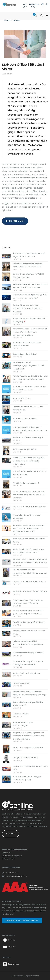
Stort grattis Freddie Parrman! (25, 758)
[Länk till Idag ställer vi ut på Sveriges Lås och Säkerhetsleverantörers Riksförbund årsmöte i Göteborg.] (6, 735)
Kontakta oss (34, 6)
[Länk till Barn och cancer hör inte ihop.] (6, 420)
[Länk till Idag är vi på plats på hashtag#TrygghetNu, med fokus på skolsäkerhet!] (6, 365)
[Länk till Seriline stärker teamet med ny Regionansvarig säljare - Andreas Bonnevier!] (6, 308)
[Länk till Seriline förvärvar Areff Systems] (6, 674)
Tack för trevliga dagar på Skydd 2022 (29, 622)
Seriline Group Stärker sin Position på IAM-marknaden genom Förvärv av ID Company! (29, 495)
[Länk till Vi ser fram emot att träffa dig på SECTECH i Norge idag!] (6, 779)
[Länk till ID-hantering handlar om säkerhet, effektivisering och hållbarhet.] (6, 603)
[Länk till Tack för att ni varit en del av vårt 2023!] (6, 508)
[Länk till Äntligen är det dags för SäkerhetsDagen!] (6, 725)
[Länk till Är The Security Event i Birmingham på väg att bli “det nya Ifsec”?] (6, 256)
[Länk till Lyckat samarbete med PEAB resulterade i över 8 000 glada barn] (6, 644)
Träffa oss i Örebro (21, 714)
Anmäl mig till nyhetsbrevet (22, 920)
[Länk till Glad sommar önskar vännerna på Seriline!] (6, 440)
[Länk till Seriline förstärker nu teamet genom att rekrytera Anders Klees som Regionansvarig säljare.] (6, 332)
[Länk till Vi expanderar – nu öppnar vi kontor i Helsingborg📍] (6, 321)
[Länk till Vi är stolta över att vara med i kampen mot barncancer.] (6, 474)
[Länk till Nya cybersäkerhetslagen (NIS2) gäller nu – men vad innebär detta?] (6, 297)
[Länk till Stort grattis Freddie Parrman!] (6, 759)
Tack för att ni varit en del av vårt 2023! (29, 506)
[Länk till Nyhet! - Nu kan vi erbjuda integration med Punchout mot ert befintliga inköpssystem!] (6, 460)
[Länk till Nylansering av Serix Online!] (6, 355)
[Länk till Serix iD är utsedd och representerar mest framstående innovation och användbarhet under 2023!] (6, 528)
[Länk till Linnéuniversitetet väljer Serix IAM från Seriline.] (6, 541)
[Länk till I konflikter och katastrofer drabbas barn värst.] (6, 769)
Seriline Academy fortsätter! (25, 449)
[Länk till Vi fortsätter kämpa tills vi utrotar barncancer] (6, 518)
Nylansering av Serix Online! (25, 354)
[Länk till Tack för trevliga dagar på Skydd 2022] (6, 623)
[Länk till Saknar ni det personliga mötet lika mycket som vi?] (6, 705)
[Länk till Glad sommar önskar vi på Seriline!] (6, 654)
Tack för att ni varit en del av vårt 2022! (29, 582)
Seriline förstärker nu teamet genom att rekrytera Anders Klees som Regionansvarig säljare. (30, 332)
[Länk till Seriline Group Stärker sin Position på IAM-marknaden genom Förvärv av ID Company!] (6, 494)
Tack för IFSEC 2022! (21, 683)
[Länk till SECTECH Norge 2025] (6, 399)
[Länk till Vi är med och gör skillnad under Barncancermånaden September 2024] (6, 430)
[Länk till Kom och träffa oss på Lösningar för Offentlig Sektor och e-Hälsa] (6, 664)
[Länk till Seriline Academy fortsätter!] (6, 450)
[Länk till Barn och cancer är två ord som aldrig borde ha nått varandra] (6, 389)
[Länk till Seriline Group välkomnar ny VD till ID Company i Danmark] (6, 277)
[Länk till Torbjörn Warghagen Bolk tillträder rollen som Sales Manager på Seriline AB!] (6, 379)
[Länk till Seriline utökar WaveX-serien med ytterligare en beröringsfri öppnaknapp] (6, 694)
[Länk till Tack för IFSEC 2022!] (6, 684)
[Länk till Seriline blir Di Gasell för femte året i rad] (6, 593)
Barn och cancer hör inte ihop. (26, 418)
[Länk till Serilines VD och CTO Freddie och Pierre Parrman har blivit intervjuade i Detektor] (6, 562)
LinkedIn (9, 940)
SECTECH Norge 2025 (22, 398)
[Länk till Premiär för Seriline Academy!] (6, 484)
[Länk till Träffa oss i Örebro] (6, 715)
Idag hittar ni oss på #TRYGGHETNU (28, 748)
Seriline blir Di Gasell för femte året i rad (30, 591)
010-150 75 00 (14, 873)
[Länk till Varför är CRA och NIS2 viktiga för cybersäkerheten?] (6, 345)
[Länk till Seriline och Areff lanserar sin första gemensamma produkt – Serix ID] (6, 613)
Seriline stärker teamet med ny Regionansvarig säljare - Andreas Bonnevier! (27, 308)
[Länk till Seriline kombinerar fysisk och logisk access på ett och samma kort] (6, 552)
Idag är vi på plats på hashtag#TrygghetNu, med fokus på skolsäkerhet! (28, 366)
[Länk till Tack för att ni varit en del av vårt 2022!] (6, 583)
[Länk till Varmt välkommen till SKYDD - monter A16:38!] (6, 633)
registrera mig (15, 221)
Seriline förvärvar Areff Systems (26, 673)
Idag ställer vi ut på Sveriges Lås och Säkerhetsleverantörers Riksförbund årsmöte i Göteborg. (28, 736)
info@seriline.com (19, 876)
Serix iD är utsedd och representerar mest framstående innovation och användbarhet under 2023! (28, 528)
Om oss (25, 6)
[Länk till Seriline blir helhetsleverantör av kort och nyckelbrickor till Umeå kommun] (6, 287)
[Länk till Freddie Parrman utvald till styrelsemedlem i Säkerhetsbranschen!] (6, 572)
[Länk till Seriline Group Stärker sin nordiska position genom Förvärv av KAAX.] (6, 266)
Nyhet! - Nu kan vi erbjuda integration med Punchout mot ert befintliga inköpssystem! (29, 461)
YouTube (9, 947)
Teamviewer (13, 964)
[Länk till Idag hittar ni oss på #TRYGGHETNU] (6, 749)
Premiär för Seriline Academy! (26, 483)
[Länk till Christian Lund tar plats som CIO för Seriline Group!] (6, 409)
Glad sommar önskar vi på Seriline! (28, 653)
